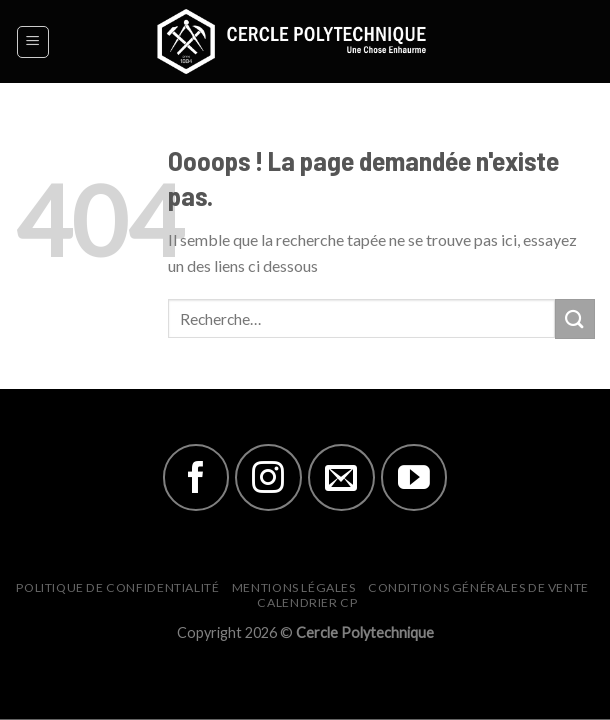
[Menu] (33, 42)
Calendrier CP (307, 602)
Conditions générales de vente (478, 587)
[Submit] (575, 318)
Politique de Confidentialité (117, 587)
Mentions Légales (294, 587)
